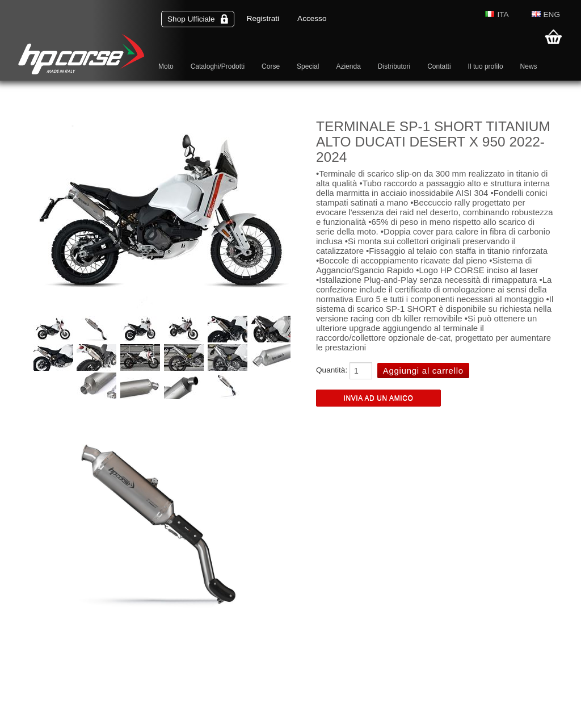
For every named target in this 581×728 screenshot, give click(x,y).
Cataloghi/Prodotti (218, 66)
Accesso (312, 18)
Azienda (348, 66)
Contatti (439, 66)
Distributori (394, 66)
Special (308, 66)
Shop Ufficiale (198, 19)
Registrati (263, 18)
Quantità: (332, 370)
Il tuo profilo (486, 66)
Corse (271, 66)
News (529, 66)
